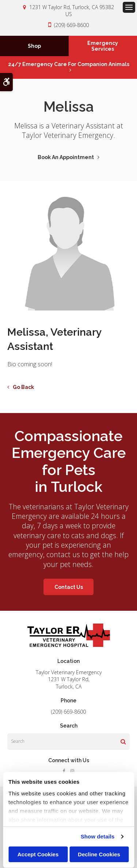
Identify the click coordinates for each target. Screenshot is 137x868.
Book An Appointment (66, 157)
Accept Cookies (38, 854)
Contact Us (69, 587)
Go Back (23, 387)
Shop (34, 46)
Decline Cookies (99, 854)
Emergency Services (103, 46)
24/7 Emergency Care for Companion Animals (69, 64)
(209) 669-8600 (71, 25)
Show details (98, 836)
